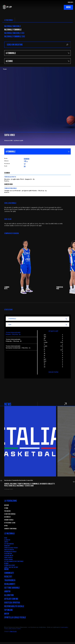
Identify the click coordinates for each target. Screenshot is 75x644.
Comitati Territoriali (10, 529)
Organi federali (9, 520)
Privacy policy (8, 629)
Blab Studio (13, 631)
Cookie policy (64, 627)
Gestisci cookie (16, 629)
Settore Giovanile (9, 544)
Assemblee (8, 517)
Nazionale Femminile (13, 30)
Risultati (8, 577)
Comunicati (9, 573)
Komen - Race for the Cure (11, 567)
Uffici (6, 526)
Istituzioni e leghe (10, 523)
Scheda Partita (53, 372)
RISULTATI (70, 2)
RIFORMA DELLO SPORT (10, 565)
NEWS (8, 404)
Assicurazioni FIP (9, 556)
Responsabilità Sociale (10, 552)
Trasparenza (10, 580)
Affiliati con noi (8, 559)
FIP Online (8, 610)
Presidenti (7, 511)
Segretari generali (10, 514)
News (6, 538)
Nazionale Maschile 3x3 (14, 33)
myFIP (7, 614)
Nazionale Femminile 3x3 (15, 37)
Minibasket (7, 546)
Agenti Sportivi (8, 558)
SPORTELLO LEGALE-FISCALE (11, 548)
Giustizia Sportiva (9, 550)
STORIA (6, 508)
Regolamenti (10, 584)
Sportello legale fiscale (15, 617)
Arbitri (6, 542)
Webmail (6, 563)
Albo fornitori (8, 554)
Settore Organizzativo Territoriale (14, 561)
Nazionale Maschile (13, 26)
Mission (6, 505)
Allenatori (7, 540)
